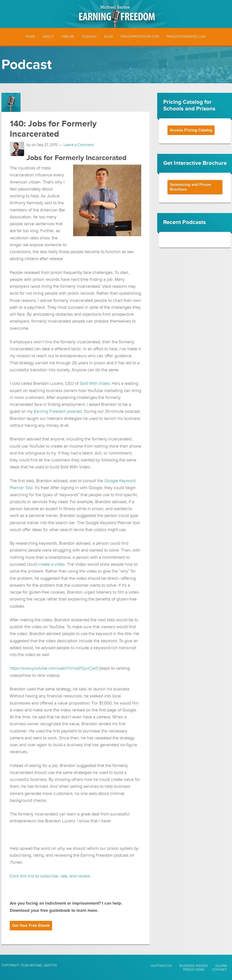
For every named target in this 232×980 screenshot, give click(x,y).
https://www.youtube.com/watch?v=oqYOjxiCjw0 (54, 668)
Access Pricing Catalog (191, 130)
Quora (221, 965)
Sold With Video (95, 383)
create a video (51, 564)
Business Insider (194, 965)
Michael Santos (43, 965)
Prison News (194, 969)
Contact (220, 969)
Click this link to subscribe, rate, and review (50, 876)
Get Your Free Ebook (31, 925)
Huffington (161, 965)
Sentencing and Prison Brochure (191, 187)
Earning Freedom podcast (58, 411)
